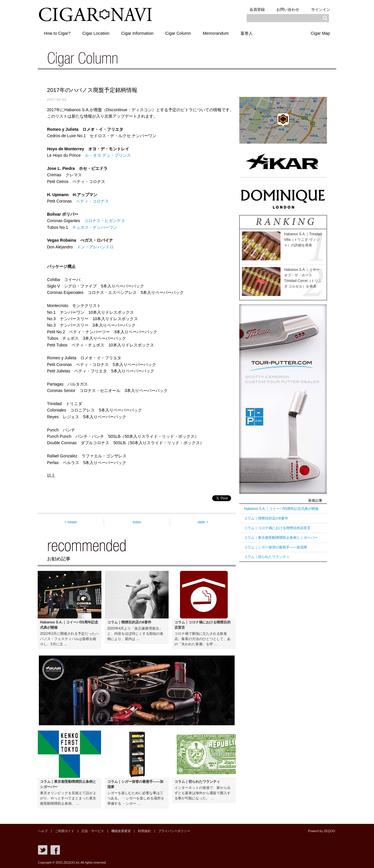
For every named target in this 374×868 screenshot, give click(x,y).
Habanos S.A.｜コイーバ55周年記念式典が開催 (281, 509)
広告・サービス (93, 831)
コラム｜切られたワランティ (267, 557)
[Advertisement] (283, 656)
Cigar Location (97, 33)
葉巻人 (252, 33)
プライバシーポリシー (174, 831)
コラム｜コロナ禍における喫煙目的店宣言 (277, 528)
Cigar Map (320, 33)
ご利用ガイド (65, 831)
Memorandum (220, 33)
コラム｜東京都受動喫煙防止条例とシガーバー (281, 538)
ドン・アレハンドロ (95, 247)
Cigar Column (182, 33)
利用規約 (144, 831)
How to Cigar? (58, 33)
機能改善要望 (121, 831)
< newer (71, 522)
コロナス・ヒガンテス (105, 221)
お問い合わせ (286, 9)
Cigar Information (140, 33)
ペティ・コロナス (92, 201)
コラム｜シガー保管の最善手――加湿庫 (276, 547)
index (137, 522)
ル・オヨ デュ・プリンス (108, 155)
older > (203, 522)
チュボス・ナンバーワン (95, 227)
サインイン (320, 9)
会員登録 (254, 9)
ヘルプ (43, 831)
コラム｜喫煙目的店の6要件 (266, 518)
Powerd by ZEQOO (322, 831)
